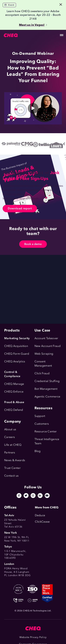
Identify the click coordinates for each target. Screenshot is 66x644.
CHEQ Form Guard (17, 354)
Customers (42, 424)
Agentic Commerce (47, 396)
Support (40, 416)
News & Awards (15, 460)
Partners (10, 452)
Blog (38, 451)
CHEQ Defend (14, 410)
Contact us (11, 476)
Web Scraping (44, 354)
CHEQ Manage (14, 384)
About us (10, 429)
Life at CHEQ (13, 445)
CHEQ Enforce (14, 392)
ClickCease (42, 522)
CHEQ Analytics (15, 361)
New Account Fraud (48, 346)
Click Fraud (42, 373)
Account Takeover (46, 338)
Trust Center (12, 468)
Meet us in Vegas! (33, 25)
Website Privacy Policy (33, 637)
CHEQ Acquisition (16, 346)
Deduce (40, 515)
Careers (10, 437)
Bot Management (46, 389)
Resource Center (46, 431)
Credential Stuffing (47, 381)
